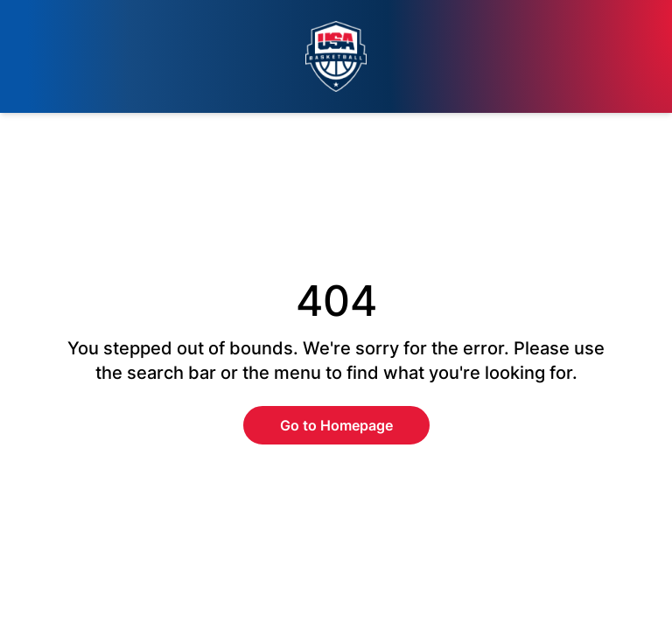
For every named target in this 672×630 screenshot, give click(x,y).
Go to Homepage (336, 425)
